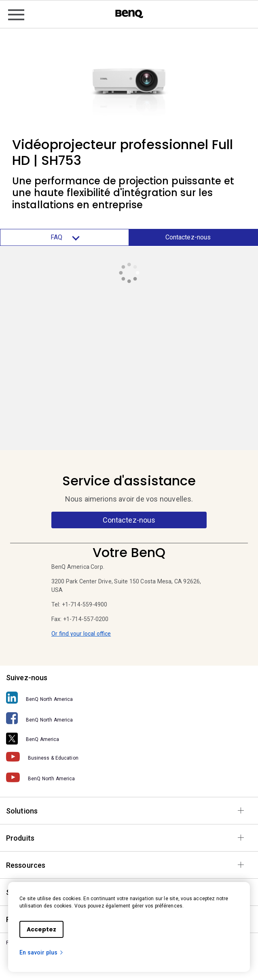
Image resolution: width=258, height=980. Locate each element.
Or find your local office (81, 634)
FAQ (64, 237)
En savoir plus (42, 952)
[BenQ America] (129, 738)
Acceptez (41, 929)
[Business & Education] (129, 757)
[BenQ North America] (129, 698)
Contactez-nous (188, 237)
